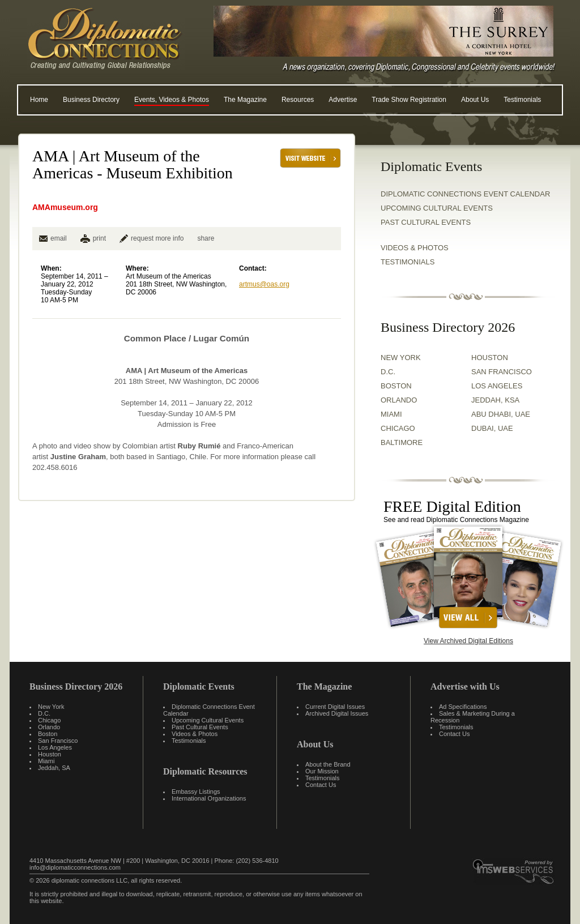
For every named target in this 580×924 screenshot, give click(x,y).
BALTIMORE (402, 442)
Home (39, 100)
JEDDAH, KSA (495, 400)
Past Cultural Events (426, 222)
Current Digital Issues (335, 707)
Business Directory (91, 100)
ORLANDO (399, 400)
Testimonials (522, 100)
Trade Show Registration (409, 100)
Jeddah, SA (54, 768)
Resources (298, 100)
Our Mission (322, 771)
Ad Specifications (463, 707)
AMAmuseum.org (65, 207)
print (99, 238)
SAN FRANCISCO (502, 372)
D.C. (388, 372)
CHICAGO (398, 428)
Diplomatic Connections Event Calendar (465, 194)
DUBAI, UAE (492, 428)
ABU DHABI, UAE (501, 414)
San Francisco (58, 741)
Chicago (49, 720)
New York (51, 707)
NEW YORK (401, 358)
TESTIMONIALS (408, 262)
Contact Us (321, 785)
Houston (50, 754)
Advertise (343, 100)
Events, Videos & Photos (172, 100)
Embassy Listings (196, 792)
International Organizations (209, 798)
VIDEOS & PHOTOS (415, 248)
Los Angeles (55, 747)
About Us (475, 100)
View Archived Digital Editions (468, 641)
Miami (46, 761)
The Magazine (245, 100)
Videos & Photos (195, 734)
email (53, 238)
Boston (48, 734)
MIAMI (391, 414)
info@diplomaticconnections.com (75, 867)
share (206, 238)
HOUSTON (490, 358)
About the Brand (328, 764)
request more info (152, 238)
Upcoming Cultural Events (437, 208)
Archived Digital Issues (337, 713)
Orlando (49, 727)
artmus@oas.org (264, 284)
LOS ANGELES (497, 386)
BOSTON (396, 386)
